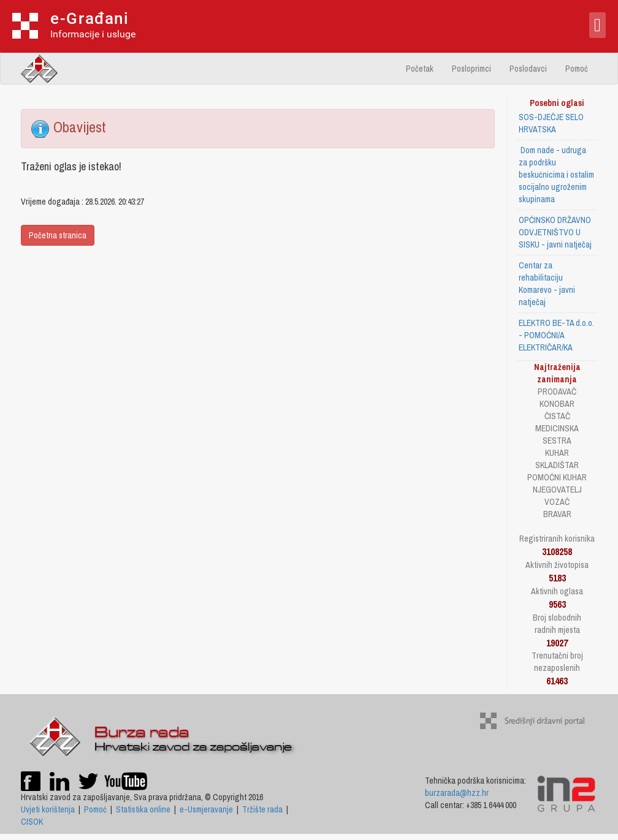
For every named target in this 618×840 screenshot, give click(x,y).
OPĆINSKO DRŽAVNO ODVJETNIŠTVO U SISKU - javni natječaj (555, 232)
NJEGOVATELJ (557, 490)
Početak (420, 69)
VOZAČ (557, 502)
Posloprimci (471, 69)
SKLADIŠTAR (557, 465)
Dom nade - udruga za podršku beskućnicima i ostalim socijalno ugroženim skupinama (556, 175)
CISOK (32, 822)
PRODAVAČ (557, 392)
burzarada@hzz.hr (457, 793)
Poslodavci (528, 69)
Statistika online (143, 809)
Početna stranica (58, 235)
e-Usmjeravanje (206, 809)
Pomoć (577, 69)
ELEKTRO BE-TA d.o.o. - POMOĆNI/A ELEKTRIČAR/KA (556, 335)
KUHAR (557, 453)
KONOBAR (557, 404)
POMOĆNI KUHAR (557, 477)
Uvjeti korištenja (48, 809)
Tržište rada (262, 809)
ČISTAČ (557, 416)
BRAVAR (557, 514)
